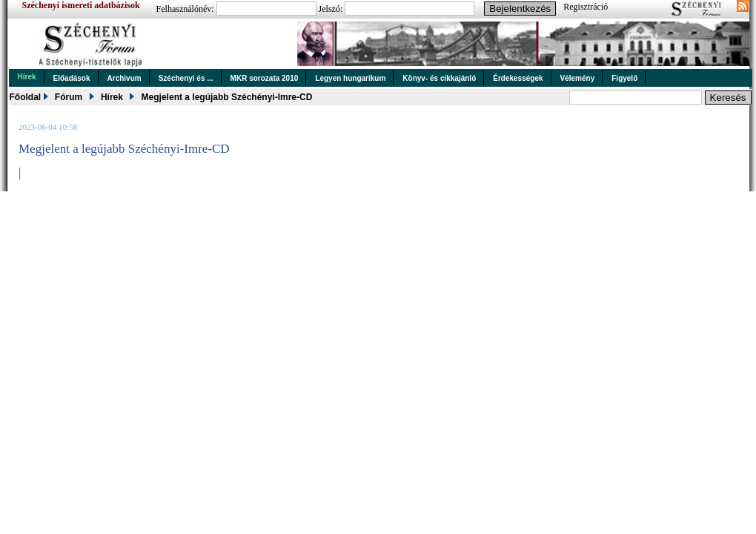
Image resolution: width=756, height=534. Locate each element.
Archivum (125, 78)
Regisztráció (586, 7)
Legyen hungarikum (350, 78)
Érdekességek (518, 78)
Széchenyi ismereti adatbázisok (81, 5)
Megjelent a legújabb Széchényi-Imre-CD (227, 97)
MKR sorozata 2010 (265, 78)
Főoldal (26, 97)
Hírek (27, 77)
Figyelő (624, 78)
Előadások (72, 78)
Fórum (69, 97)
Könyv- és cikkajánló (439, 78)
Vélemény (578, 78)
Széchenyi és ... (186, 78)
